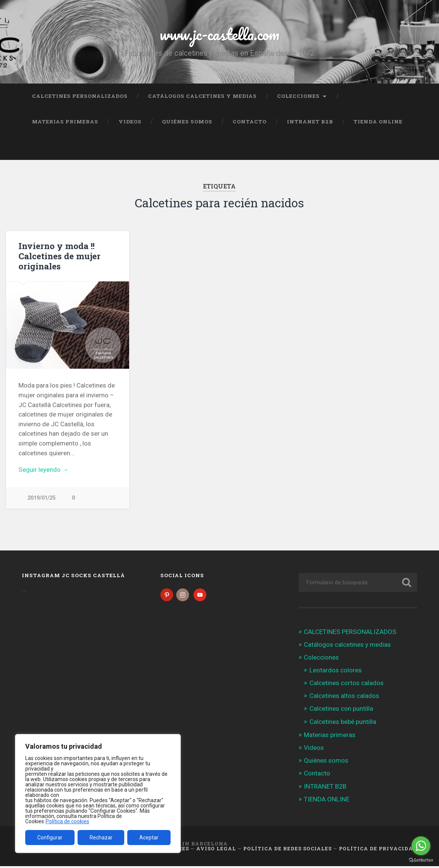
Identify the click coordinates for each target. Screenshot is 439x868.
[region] (98, 794)
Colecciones (298, 96)
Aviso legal (216, 850)
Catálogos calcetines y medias (202, 96)
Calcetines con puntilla (341, 711)
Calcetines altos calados (344, 698)
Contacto (250, 122)
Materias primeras (65, 122)
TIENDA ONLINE (378, 122)
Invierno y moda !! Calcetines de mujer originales (59, 256)
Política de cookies (67, 821)
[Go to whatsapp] (421, 846)
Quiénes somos (187, 122)
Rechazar (101, 838)
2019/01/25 (41, 498)
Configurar (50, 838)
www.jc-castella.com (219, 34)
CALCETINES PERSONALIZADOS (80, 96)
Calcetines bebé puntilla (343, 724)
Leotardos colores (336, 672)
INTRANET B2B (310, 122)
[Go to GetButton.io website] (421, 860)
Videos (130, 122)
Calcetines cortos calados (347, 685)
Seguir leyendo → (43, 470)
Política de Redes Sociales (287, 850)
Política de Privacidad (378, 850)
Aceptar (149, 838)
